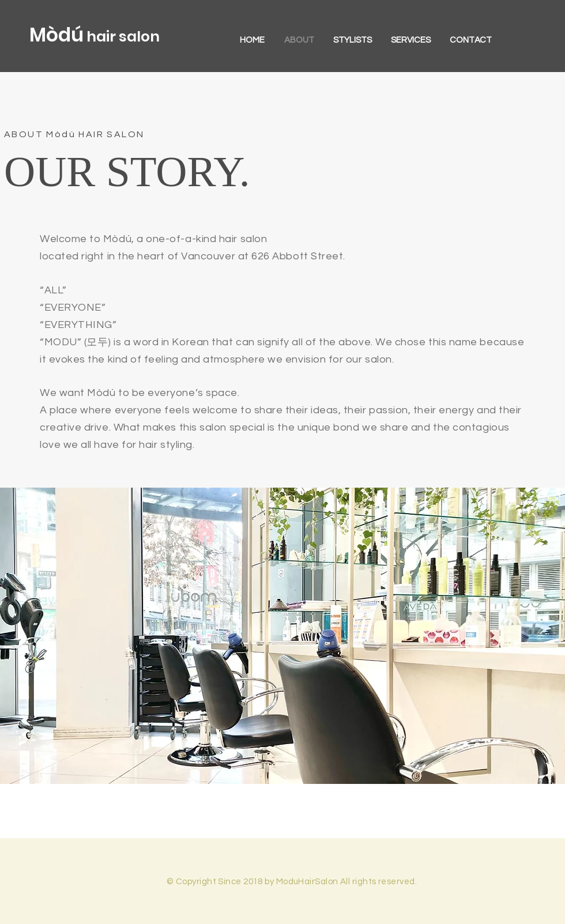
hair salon (122, 37)
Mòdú (56, 35)
